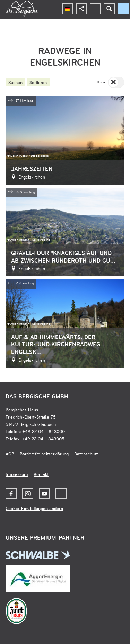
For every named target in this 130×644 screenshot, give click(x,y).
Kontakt (41, 474)
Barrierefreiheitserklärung (44, 453)
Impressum (17, 474)
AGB (10, 453)
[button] (11, 494)
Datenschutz (86, 453)
